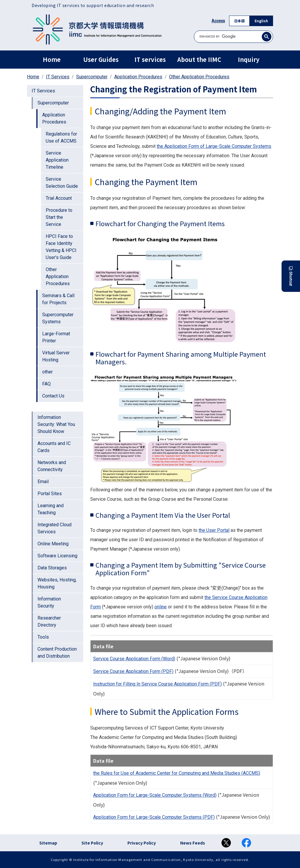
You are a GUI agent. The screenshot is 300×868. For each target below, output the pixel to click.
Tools (43, 637)
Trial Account (59, 198)
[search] (233, 37)
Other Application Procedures (199, 77)
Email (43, 482)
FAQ (46, 384)
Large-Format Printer (56, 337)
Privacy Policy (142, 843)
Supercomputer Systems (58, 318)
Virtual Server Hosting (56, 356)
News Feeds (193, 843)
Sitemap (48, 843)
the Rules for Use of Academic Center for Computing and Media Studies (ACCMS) (177, 773)
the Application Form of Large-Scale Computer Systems (214, 146)
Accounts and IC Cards (54, 447)
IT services (150, 59)
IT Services (58, 77)
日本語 (239, 21)
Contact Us (53, 396)
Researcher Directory (49, 621)
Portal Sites (50, 494)
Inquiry (249, 59)
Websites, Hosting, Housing (57, 583)
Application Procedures (138, 77)
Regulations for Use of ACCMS (61, 137)
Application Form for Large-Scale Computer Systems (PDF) (154, 817)
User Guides (101, 59)
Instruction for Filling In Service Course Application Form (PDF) (157, 684)
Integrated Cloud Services (54, 528)
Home (52, 59)
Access (218, 21)
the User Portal (214, 530)
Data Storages (52, 568)
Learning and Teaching (51, 509)
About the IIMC (199, 59)
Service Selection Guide (62, 183)
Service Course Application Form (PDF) (133, 671)
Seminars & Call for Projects (58, 299)
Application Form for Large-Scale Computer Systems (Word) (155, 795)
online (161, 607)
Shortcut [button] (291, 276)
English (261, 21)
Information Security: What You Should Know (56, 424)
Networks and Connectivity (52, 466)
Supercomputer (92, 77)
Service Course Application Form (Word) (134, 659)
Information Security (49, 602)
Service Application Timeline (57, 160)
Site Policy (92, 843)
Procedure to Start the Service (59, 217)
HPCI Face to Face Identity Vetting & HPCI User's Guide (61, 247)
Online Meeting (53, 544)
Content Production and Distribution (57, 653)
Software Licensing (57, 556)
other (47, 372)
